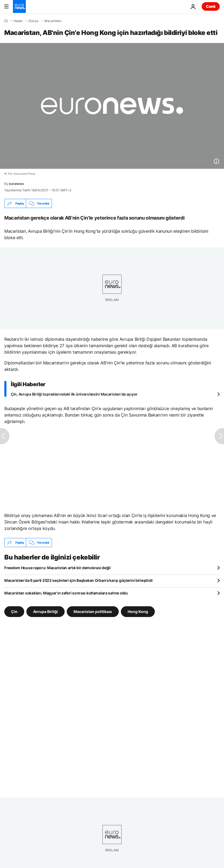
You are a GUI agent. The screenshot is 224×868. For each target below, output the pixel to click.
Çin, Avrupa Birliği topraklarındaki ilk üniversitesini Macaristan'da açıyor (74, 394)
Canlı (211, 6)
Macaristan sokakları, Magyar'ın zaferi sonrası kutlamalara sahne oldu (66, 593)
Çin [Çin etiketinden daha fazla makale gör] (14, 611)
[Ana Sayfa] (6, 21)
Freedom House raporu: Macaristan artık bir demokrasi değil (57, 568)
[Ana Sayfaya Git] (19, 6)
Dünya (34, 21)
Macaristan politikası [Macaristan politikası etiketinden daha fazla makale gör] (93, 611)
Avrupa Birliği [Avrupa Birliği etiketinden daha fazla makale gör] (45, 611)
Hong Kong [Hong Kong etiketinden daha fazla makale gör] (138, 611)
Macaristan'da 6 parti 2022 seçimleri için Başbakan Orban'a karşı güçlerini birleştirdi (78, 580)
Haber (18, 21)
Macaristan (53, 21)
